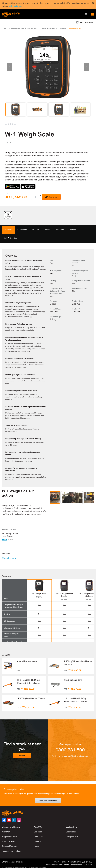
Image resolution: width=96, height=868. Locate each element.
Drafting (53, 281)
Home (4, 28)
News (36, 846)
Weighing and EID (33, 28)
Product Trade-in (9, 841)
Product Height (78, 301)
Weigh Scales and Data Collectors (54, 28)
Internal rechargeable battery (80, 272)
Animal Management (16, 28)
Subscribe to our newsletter (48, 800)
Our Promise (71, 832)
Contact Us (39, 837)
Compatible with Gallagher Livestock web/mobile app (57, 291)
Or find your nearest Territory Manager (70, 756)
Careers (37, 841)
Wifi (51, 260)
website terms (15, 6)
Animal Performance (27, 661)
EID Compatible (56, 271)
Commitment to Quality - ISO (80, 862)
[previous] (9, 67)
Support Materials (10, 837)
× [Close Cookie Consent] (93, 3)
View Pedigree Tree (79, 288)
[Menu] (92, 14)
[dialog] (48, 5)
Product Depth (78, 309)
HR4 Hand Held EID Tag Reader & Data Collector (76, 700)
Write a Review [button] (8, 558)
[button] (78, 865)
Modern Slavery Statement (58, 865)
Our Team (38, 832)
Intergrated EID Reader (81, 281)
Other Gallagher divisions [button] (14, 862)
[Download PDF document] (5, 539)
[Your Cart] (81, 14)
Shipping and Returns (11, 827)
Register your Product (11, 851)
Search (22, 756)
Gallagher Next (72, 837)
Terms (64, 862)
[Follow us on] (4, 820)
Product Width (55, 309)
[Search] (86, 15)
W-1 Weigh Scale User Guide (10, 535)
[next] (87, 67)
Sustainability (72, 827)
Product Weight (56, 317)
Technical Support (9, 846)
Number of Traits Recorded (78, 262)
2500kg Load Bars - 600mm (32, 698)
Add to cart (51, 197)
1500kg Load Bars (73, 680)
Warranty (53, 301)
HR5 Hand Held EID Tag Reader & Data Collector (29, 682)
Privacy (56, 862)
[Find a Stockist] (85, 22)
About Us (38, 827)
